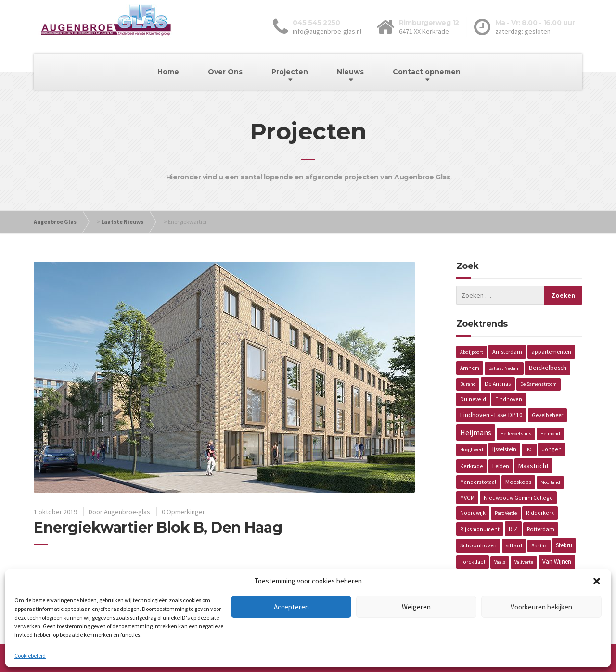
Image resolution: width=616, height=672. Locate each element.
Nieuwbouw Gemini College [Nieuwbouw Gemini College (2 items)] (518, 498)
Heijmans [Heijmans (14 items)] (476, 432)
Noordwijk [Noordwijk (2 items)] (473, 513)
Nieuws (350, 72)
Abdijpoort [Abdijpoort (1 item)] (472, 352)
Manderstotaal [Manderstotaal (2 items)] (478, 482)
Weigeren (416, 607)
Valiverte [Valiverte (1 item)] (524, 562)
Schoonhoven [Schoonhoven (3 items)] (478, 545)
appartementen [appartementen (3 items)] (551, 351)
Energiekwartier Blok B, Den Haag (158, 527)
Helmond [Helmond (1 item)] (550, 434)
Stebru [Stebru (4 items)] (564, 545)
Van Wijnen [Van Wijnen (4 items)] (557, 562)
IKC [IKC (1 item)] (529, 450)
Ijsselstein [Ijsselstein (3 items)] (504, 449)
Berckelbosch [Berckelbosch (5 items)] (548, 368)
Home (168, 72)
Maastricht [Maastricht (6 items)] (533, 466)
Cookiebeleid (30, 655)
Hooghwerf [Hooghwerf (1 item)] (472, 450)
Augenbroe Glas (55, 222)
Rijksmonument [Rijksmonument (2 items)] (480, 529)
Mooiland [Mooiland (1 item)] (550, 482)
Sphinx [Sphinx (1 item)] (539, 546)
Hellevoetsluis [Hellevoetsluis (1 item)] (516, 434)
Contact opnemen (427, 72)
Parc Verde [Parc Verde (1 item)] (506, 513)
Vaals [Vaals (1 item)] (500, 562)
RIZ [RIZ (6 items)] (513, 529)
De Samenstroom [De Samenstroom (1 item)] (539, 384)
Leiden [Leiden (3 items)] (501, 466)
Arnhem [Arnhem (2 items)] (470, 368)
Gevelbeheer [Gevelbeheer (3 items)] (547, 415)
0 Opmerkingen (184, 512)
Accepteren (291, 607)
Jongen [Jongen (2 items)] (552, 449)
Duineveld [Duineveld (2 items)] (473, 399)
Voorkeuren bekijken (541, 607)
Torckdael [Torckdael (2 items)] (473, 562)
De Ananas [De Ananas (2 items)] (498, 384)
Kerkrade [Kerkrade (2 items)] (472, 466)
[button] (597, 581)
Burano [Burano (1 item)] (468, 384)
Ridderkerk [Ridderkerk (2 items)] (540, 513)
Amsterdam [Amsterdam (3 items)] (507, 351)
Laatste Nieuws (122, 222)
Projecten (290, 72)
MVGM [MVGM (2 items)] (467, 498)
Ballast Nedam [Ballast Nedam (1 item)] (504, 368)
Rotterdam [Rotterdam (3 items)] (541, 529)
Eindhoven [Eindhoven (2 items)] (509, 399)
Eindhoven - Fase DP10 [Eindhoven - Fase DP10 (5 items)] (491, 415)
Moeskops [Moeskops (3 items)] (518, 482)
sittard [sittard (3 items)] (514, 545)
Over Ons (225, 72)
